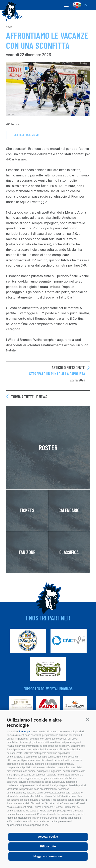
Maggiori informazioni (48, 856)
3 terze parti (25, 732)
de (86, 5)
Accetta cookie (48, 837)
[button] (87, 719)
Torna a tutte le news (29, 397)
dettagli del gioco (26, 135)
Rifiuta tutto (48, 846)
